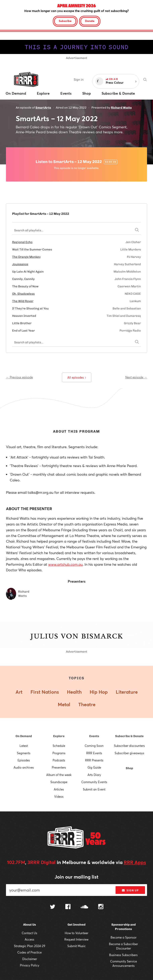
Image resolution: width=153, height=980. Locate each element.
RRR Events (94, 753)
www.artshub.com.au (65, 564)
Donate (90, 21)
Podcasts (59, 760)
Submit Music (76, 946)
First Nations (45, 692)
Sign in (79, 79)
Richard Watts (121, 108)
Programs (59, 753)
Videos (59, 796)
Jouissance (20, 264)
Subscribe (65, 21)
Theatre (87, 704)
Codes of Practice (29, 952)
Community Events (94, 782)
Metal (64, 704)
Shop (129, 768)
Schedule (59, 746)
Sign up (130, 890)
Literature (127, 692)
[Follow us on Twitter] (53, 907)
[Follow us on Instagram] (101, 907)
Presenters (59, 767)
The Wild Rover (23, 301)
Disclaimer (30, 959)
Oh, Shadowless (23, 294)
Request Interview (76, 939)
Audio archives (24, 767)
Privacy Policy (30, 965)
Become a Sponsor (124, 937)
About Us (29, 925)
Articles (59, 789)
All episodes (77, 377)
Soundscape (59, 782)
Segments (24, 753)
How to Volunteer (76, 933)
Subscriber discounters (129, 746)
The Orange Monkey (26, 257)
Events (94, 736)
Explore (59, 736)
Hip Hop (99, 692)
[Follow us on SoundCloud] (84, 907)
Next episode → (136, 377)
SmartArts (43, 108)
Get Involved (76, 925)
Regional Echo (22, 242)
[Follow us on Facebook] (68, 907)
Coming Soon (94, 746)
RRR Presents (94, 760)
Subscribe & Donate (129, 736)
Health (74, 692)
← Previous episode (19, 377)
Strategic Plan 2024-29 (30, 946)
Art (19, 692)
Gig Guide (94, 767)
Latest (24, 746)
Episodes (24, 760)
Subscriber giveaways (129, 753)
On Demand (24, 736)
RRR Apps (135, 862)
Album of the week (59, 775)
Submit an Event (94, 789)
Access (29, 939)
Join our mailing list (76, 877)
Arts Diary (94, 775)
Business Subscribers (123, 955)
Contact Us (29, 933)
